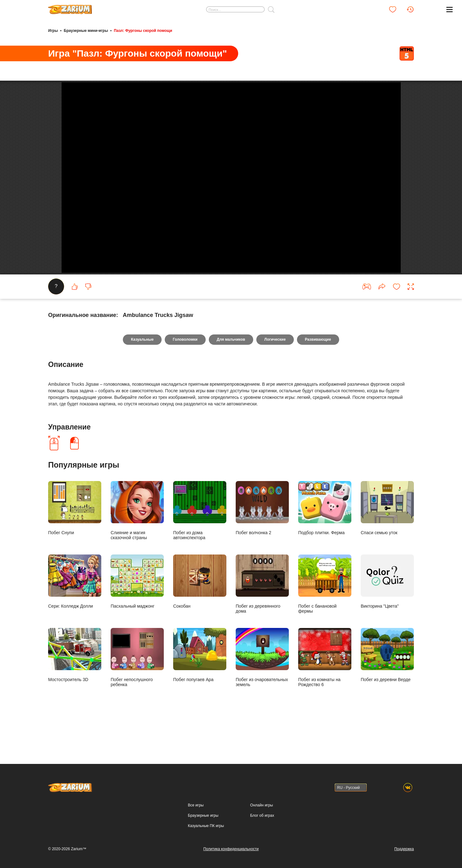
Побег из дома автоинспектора (200, 545)
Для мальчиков (231, 374)
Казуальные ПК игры (206, 829)
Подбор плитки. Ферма (325, 543)
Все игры (196, 808)
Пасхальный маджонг (137, 616)
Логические (275, 374)
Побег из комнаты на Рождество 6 (325, 692)
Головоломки (185, 374)
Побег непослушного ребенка (137, 692)
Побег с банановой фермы (325, 619)
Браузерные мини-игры (86, 31)
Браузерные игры (203, 819)
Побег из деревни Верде (387, 690)
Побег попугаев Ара (200, 690)
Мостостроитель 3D (75, 690)
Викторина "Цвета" (387, 616)
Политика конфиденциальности (231, 852)
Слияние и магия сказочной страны (137, 545)
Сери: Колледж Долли (75, 616)
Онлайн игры (261, 808)
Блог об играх (262, 819)
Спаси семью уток (387, 543)
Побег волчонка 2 (262, 543)
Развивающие (318, 374)
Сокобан (200, 616)
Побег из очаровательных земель (262, 692)
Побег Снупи (75, 543)
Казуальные (142, 374)
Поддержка (404, 852)
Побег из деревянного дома (262, 619)
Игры (53, 31)
